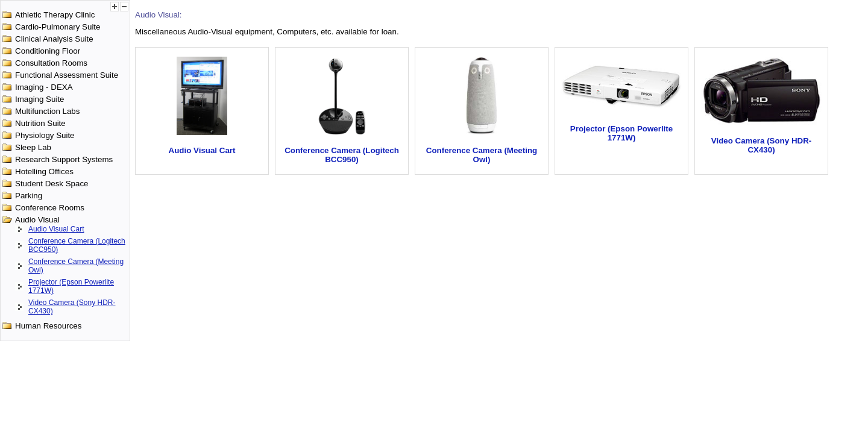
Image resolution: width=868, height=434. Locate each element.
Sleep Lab (33, 147)
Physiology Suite (45, 135)
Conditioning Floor (48, 51)
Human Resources (48, 326)
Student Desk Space (52, 184)
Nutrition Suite (40, 123)
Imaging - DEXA (44, 87)
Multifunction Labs (47, 111)
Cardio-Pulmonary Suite (58, 27)
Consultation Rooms (51, 63)
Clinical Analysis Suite (54, 39)
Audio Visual (37, 220)
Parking (29, 196)
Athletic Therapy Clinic (55, 15)
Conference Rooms (50, 208)
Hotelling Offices (44, 171)
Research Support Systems (64, 159)
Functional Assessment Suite (67, 75)
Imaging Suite (40, 99)
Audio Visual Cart (56, 229)
